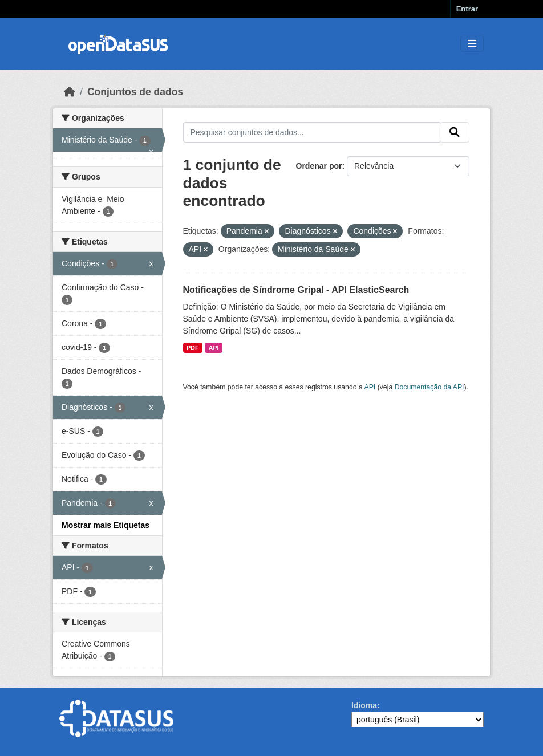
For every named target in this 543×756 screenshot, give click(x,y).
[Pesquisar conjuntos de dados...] (312, 132)
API (214, 348)
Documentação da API (429, 387)
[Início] (70, 92)
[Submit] (455, 132)
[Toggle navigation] (472, 44)
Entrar (467, 9)
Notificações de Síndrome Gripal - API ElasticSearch (296, 290)
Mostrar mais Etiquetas (106, 525)
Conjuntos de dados (135, 92)
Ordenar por (319, 166)
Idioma (364, 705)
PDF (193, 348)
